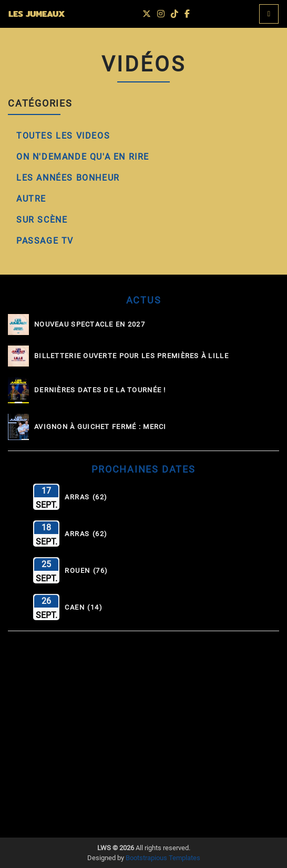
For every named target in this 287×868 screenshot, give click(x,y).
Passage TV (45, 241)
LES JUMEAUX (37, 14)
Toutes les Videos (63, 136)
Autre (31, 199)
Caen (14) (84, 608)
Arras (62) (86, 497)
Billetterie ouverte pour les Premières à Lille (131, 356)
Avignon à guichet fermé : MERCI (100, 427)
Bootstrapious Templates (163, 858)
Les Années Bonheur (68, 178)
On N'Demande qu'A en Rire (83, 157)
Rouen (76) (86, 571)
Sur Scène (42, 220)
